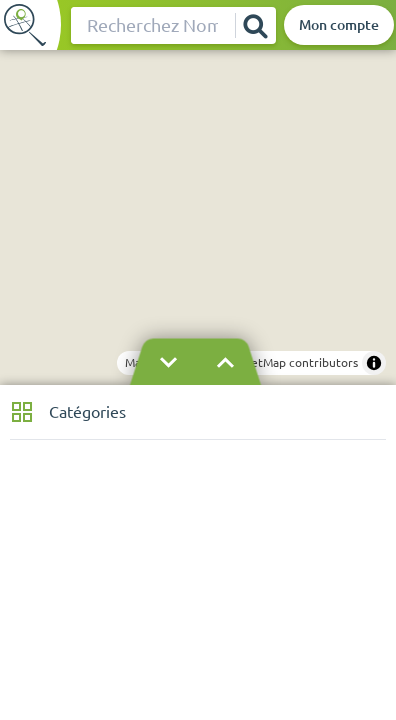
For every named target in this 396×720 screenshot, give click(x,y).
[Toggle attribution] (374, 363)
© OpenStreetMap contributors (271, 362)
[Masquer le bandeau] (197, 363)
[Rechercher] (255, 25)
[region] (198, 217)
